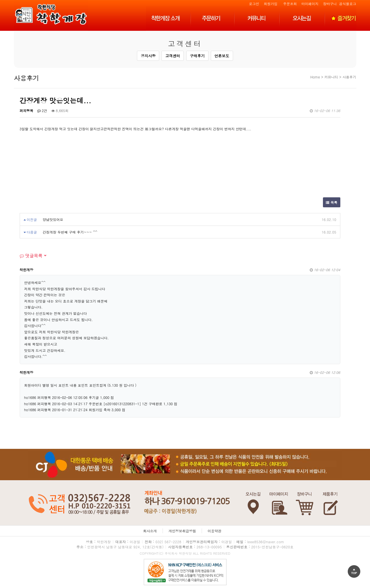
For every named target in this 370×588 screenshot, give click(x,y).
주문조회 (290, 4)
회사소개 (150, 531)
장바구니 (330, 4)
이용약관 (215, 531)
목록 (331, 202)
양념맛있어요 (53, 219)
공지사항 (148, 56)
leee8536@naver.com (266, 542)
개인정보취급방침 (182, 531)
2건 (42, 110)
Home (315, 77)
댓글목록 (31, 256)
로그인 (254, 4)
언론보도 (222, 56)
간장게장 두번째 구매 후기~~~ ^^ (70, 232)
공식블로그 (348, 4)
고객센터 (173, 56)
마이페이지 (310, 4)
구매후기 (197, 56)
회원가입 (270, 4)
